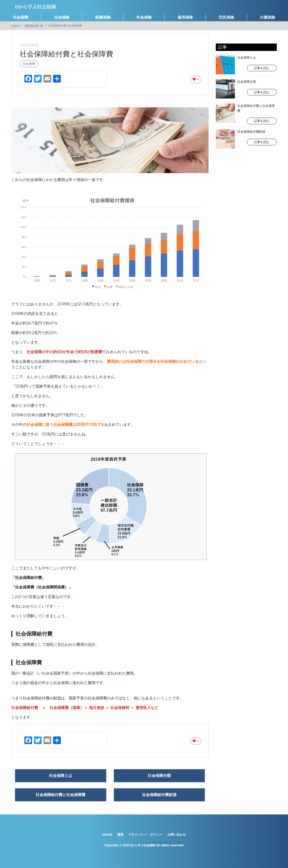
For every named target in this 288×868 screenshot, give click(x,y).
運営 (120, 835)
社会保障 (21, 17)
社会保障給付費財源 (246, 139)
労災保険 (226, 17)
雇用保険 (185, 17)
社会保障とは (246, 65)
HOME (16, 26)
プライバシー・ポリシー (145, 835)
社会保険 (62, 17)
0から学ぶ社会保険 (143, 845)
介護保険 (267, 17)
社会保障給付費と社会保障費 (246, 114)
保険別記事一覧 (34, 26)
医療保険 (103, 17)
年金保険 (144, 17)
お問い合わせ (177, 835)
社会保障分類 (246, 89)
